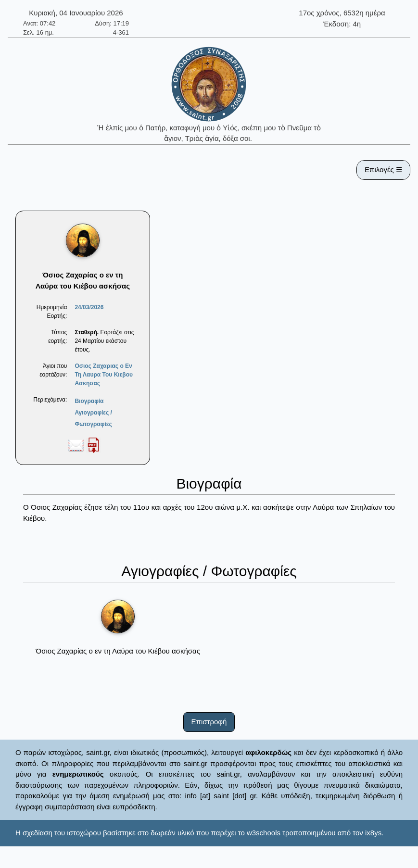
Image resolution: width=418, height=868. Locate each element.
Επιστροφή (209, 722)
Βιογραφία (89, 401)
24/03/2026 (89, 307)
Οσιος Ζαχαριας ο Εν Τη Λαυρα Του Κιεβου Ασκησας (104, 375)
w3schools (264, 833)
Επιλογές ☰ (383, 170)
